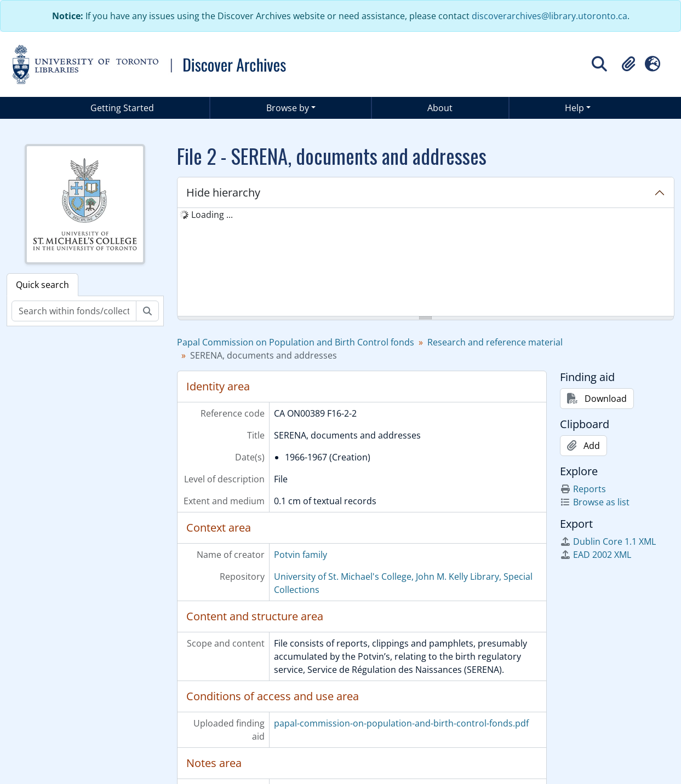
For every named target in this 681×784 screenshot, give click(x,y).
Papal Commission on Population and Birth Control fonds (296, 342)
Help (574, 108)
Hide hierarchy (223, 192)
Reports (583, 489)
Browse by (288, 108)
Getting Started (122, 108)
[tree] (426, 263)
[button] (628, 64)
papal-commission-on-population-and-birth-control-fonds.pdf (401, 723)
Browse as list (595, 502)
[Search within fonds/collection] (74, 311)
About (440, 108)
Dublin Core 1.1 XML (608, 541)
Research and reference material (495, 342)
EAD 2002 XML (596, 555)
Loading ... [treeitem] (212, 215)
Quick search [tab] (42, 285)
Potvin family (301, 555)
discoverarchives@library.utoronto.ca (550, 16)
